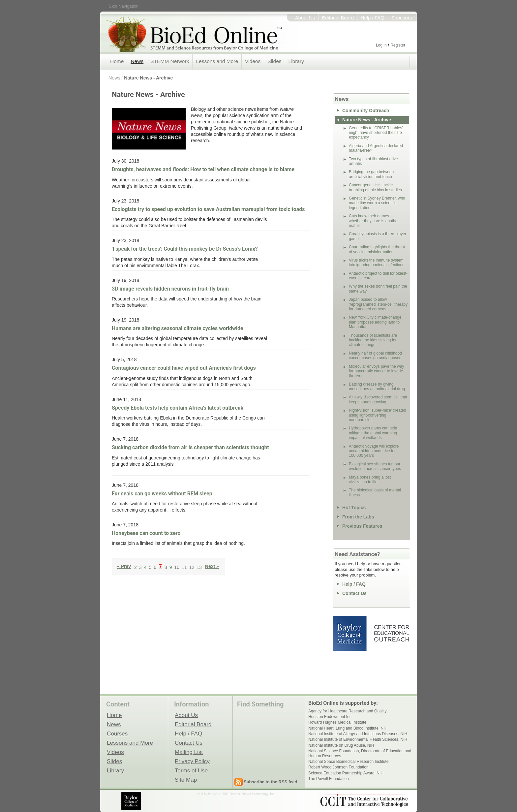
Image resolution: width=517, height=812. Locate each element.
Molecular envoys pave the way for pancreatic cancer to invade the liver (376, 371)
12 (192, 567)
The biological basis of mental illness (375, 492)
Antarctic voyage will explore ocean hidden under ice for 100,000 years (374, 451)
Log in (381, 45)
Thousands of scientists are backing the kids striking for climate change (373, 340)
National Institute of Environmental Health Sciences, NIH (358, 739)
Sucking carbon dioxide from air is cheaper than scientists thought (190, 447)
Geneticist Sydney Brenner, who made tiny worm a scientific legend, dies (377, 203)
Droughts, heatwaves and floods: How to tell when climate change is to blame (203, 169)
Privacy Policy (192, 761)
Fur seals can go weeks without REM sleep (162, 494)
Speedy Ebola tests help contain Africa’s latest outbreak (178, 408)
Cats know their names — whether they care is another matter (374, 221)
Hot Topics (354, 508)
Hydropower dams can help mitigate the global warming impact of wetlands (373, 433)
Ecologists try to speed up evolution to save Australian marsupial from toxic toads (208, 209)
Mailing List (189, 752)
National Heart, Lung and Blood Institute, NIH (348, 728)
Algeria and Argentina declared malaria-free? (376, 148)
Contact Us (354, 593)
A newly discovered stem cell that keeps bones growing (378, 399)
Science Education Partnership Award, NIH (346, 773)
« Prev (124, 566)
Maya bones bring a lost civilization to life (370, 480)
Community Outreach (366, 110)
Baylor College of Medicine (350, 633)
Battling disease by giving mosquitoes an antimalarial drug (377, 387)
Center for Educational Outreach (391, 633)
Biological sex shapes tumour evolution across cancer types (375, 466)
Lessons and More (217, 61)
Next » (212, 566)
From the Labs (358, 517)
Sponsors (402, 18)
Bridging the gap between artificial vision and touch (371, 174)
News (137, 61)
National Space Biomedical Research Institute (348, 762)
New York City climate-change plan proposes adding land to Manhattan (375, 322)
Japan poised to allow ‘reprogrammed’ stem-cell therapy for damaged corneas (378, 304)
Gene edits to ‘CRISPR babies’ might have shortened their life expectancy (376, 133)
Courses (117, 734)
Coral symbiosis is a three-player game (378, 236)
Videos (253, 61)
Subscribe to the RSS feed (271, 782)
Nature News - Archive (148, 78)
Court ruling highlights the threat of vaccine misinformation (377, 249)
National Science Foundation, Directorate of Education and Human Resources (360, 753)
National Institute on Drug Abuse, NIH (341, 745)
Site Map (186, 780)
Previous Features (362, 526)
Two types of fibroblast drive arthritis (373, 161)
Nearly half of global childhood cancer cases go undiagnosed (375, 356)
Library (296, 61)
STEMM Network (170, 61)
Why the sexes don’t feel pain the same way (378, 289)
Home (117, 61)
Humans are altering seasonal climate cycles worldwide (178, 328)
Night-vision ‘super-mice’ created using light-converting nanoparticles (378, 415)
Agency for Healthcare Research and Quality (347, 711)
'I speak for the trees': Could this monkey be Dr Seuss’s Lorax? (185, 249)
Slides (274, 61)
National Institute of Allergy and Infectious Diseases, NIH (358, 734)
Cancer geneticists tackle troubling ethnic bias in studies (375, 187)
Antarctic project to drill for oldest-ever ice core (378, 276)
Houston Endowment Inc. (330, 717)
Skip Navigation (124, 6)
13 (199, 567)
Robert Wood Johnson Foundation (338, 767)
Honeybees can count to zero (146, 533)
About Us (305, 18)
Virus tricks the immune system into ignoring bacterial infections (377, 263)
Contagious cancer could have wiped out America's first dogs (184, 368)
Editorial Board (338, 18)
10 (177, 567)
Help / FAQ (373, 18)
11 (184, 567)
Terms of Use (191, 770)
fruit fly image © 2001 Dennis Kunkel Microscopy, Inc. (236, 794)
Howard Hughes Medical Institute (337, 722)
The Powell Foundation (329, 779)
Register (398, 45)
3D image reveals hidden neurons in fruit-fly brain (170, 289)
